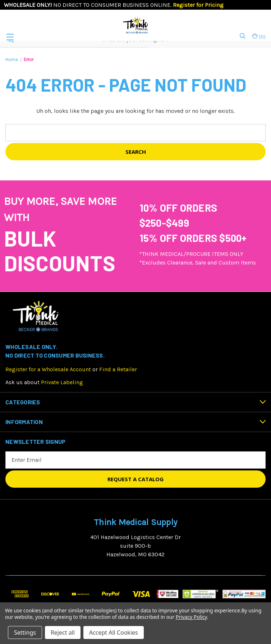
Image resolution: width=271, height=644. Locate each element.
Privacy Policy (191, 617)
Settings (25, 632)
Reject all (63, 632)
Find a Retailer (118, 369)
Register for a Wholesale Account (48, 369)
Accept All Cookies (114, 632)
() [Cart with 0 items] (259, 36)
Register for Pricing (198, 5)
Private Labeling (62, 382)
